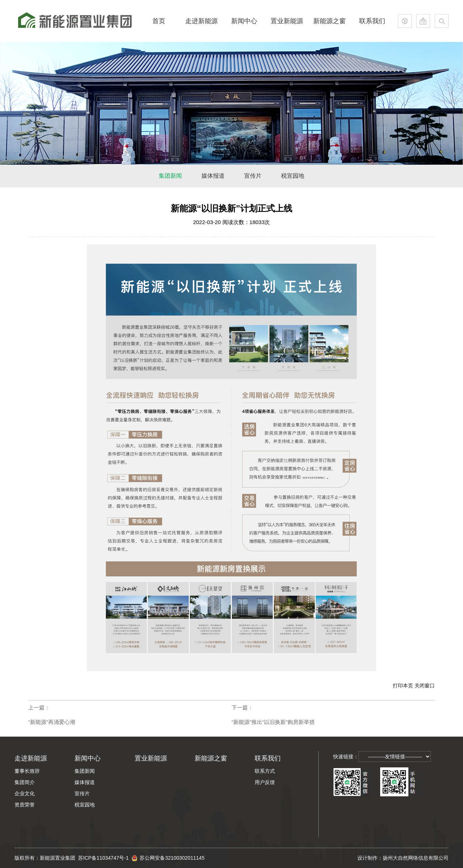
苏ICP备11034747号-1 (105, 858)
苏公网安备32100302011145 (168, 855)
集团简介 (25, 782)
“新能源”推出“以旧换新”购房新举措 (273, 722)
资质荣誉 (25, 805)
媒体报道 (85, 782)
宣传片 (82, 793)
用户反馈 (265, 782)
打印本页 (403, 686)
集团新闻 (85, 771)
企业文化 (25, 793)
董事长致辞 (27, 771)
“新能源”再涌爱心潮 (52, 722)
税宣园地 (85, 805)
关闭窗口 (425, 686)
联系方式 (265, 771)
